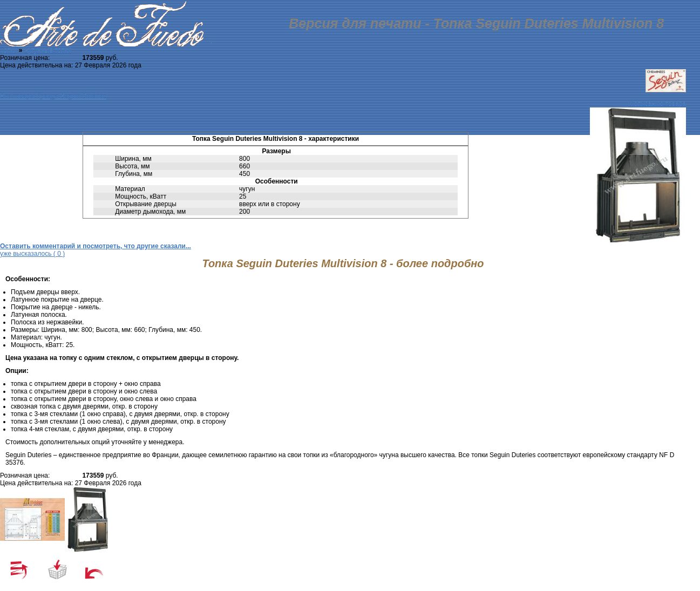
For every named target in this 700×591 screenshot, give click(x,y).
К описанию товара (657, 104)
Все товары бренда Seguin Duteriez (53, 96)
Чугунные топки (48, 50)
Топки (9, 50)
